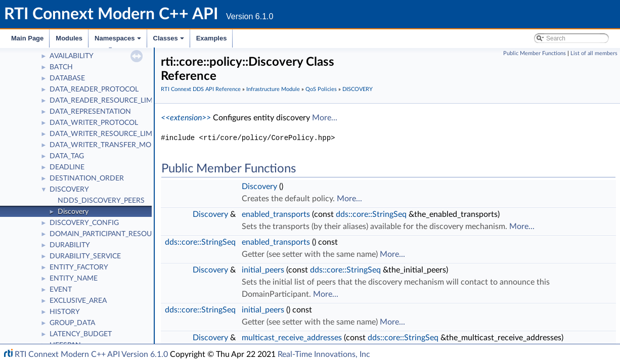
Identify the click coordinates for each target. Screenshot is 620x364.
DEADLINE (67, 167)
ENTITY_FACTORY (79, 267)
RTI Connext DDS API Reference (201, 89)
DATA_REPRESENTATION (90, 112)
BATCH (61, 67)
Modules (69, 38)
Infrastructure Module (273, 89)
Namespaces (119, 41)
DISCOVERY (69, 190)
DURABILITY (70, 245)
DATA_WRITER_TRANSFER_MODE (105, 145)
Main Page (27, 38)
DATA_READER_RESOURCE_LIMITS (106, 101)
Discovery (73, 212)
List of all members (594, 53)
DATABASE (67, 78)
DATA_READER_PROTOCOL (94, 89)
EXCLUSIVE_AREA (78, 301)
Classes (169, 41)
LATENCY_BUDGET (81, 334)
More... (325, 118)
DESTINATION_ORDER (87, 178)
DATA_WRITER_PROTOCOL (94, 123)
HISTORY (65, 312)
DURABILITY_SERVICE (85, 256)
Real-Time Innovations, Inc (324, 354)
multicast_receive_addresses (292, 338)
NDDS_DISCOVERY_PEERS (101, 201)
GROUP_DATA (72, 323)
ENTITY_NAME (74, 279)
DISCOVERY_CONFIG (84, 223)
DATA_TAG (67, 156)
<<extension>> (186, 118)
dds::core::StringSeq (371, 214)
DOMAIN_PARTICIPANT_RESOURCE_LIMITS (120, 234)
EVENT (61, 290)
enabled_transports (276, 214)
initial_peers (263, 270)
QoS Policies (321, 89)
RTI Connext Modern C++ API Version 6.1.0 (91, 354)
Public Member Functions (535, 53)
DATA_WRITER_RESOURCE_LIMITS (106, 134)
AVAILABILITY (72, 56)
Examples (212, 38)
